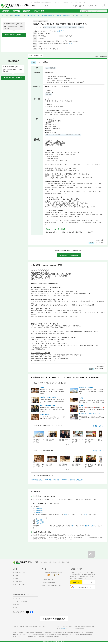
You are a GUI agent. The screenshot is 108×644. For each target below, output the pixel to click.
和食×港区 (39, 508)
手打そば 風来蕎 (44, 415)
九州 (50, 562)
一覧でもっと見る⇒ (98, 426)
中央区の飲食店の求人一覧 (47, 15)
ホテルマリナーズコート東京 (86, 387)
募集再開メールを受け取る (14, 35)
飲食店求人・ (76, 633)
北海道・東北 (57, 562)
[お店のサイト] (61, 31)
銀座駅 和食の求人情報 (77, 480)
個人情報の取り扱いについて (31, 627)
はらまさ (81, 398)
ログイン (89, 582)
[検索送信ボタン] (105, 11)
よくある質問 (24, 601)
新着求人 (6, 11)
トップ (4, 15)
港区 (65, 514)
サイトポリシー (18, 627)
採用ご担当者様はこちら (55, 619)
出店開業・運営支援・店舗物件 (36, 633)
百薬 (76, 15)
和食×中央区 (40, 510)
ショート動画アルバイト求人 (56, 636)
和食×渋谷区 (40, 512)
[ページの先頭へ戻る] (91, 554)
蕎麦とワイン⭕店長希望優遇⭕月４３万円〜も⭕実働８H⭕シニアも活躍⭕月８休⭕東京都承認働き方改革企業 (91, 410)
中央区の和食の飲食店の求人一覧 (64, 15)
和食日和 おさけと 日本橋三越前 (48, 397)
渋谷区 (86, 514)
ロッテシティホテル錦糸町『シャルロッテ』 (90, 414)
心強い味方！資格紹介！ (48, 583)
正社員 (80, 15)
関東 (8, 15)
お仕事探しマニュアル (48, 580)
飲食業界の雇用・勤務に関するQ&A (51, 586)
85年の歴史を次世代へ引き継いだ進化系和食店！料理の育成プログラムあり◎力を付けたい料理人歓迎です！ (52, 392)
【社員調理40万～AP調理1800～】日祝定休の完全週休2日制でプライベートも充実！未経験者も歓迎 (91, 401)
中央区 (79, 514)
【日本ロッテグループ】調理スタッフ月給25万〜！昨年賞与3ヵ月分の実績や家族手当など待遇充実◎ (91, 418)
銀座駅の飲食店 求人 (37, 480)
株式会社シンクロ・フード (66, 628)
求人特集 (16, 11)
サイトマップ (43, 627)
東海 (45, 562)
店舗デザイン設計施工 (58, 633)
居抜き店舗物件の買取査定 (41, 635)
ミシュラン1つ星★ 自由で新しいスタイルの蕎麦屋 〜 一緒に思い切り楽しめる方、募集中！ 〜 (52, 418)
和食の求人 (65, 480)
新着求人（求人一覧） (19, 573)
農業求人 (39, 636)
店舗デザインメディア (25, 636)
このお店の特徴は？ (35, 56)
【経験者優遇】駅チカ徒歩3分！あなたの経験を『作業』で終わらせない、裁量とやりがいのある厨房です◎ (52, 410)
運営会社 (16, 607)
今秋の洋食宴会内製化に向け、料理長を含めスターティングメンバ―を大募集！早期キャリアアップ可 (91, 392)
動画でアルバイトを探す (20, 584)
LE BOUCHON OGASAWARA (47, 405)
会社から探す (39, 11)
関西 (41, 562)
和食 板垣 (42, 387)
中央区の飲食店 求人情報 (52, 480)
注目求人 (27, 11)
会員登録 (76, 582)
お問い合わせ (17, 604)
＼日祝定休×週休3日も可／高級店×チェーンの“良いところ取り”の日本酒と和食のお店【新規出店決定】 (52, 401)
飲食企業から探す (18, 581)
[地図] (70, 44)
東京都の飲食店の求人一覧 (32, 15)
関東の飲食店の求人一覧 (18, 15)
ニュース (16, 601)
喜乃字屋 (81, 405)
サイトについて (17, 599)
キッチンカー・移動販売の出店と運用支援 (67, 635)
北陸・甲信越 (66, 562)
